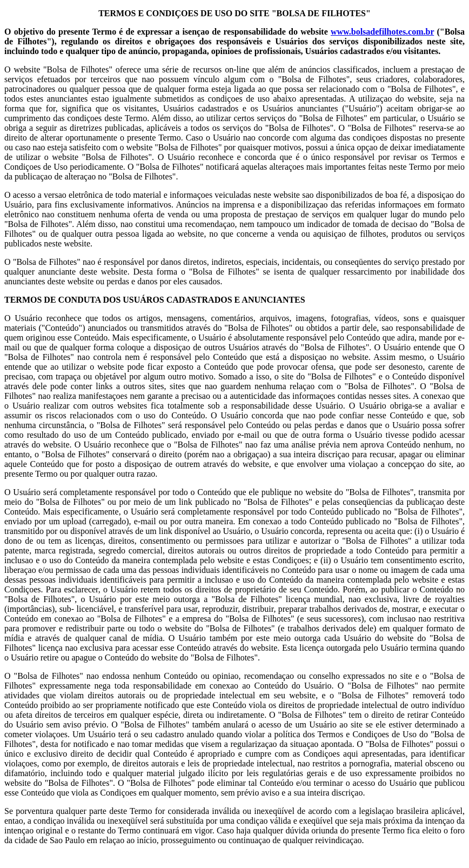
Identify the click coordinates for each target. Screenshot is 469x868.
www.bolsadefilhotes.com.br (382, 32)
